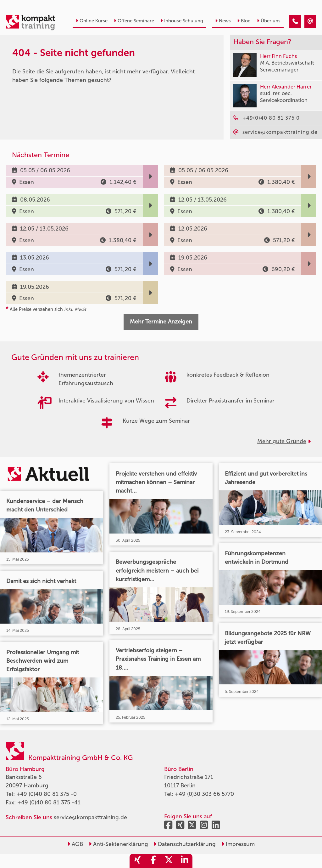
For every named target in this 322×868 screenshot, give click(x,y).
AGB (75, 844)
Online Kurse (92, 21)
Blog (244, 21)
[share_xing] (137, 861)
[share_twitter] (169, 861)
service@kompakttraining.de (90, 817)
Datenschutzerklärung (185, 844)
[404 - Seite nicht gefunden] (295, 22)
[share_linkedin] (185, 861)
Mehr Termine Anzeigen (161, 322)
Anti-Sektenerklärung (118, 844)
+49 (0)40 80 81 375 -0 (47, 794)
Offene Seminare (134, 21)
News (223, 21)
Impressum (238, 844)
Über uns (269, 21)
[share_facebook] (153, 861)
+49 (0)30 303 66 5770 (204, 794)
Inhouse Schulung (182, 21)
